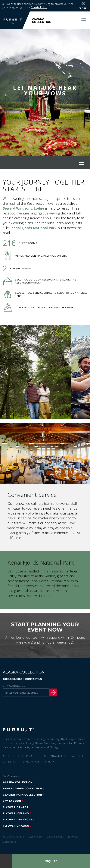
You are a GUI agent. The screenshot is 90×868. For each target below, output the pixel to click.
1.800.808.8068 (12, 679)
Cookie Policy (39, 7)
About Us (9, 756)
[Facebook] (5, 706)
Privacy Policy (34, 837)
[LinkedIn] (44, 706)
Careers (9, 762)
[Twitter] (15, 706)
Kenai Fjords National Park (34, 228)
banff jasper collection (23, 788)
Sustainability (55, 756)
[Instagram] (24, 706)
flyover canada (16, 807)
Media (50, 762)
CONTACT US (33, 679)
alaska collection (18, 782)
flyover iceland (16, 813)
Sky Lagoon (12, 801)
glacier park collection (22, 795)
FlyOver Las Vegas (17, 819)
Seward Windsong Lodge (24, 208)
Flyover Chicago (16, 826)
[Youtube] (34, 706)
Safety (75, 756)
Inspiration (30, 756)
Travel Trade (30, 762)
